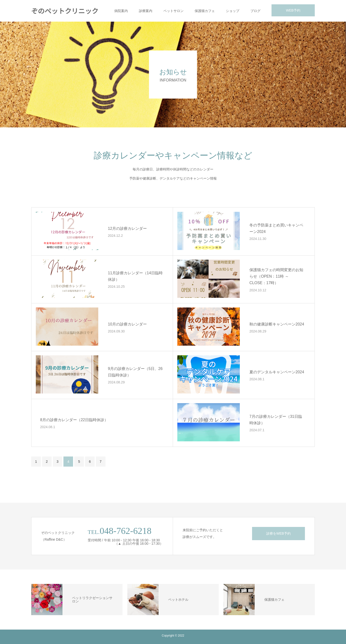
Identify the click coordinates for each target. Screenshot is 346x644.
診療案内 (146, 11)
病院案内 (121, 11)
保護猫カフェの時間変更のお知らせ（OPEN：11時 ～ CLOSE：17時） (276, 276)
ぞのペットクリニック (65, 11)
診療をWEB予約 (278, 533)
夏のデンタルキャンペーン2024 (277, 372)
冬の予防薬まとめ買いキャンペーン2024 (276, 228)
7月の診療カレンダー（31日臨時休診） (276, 420)
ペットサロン (173, 11)
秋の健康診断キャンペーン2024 (277, 324)
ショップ (233, 11)
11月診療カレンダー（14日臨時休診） (135, 276)
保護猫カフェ (205, 11)
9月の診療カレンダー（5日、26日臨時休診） (135, 372)
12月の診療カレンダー (127, 228)
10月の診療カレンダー (127, 324)
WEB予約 (293, 10)
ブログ (255, 11)
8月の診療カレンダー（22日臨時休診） (74, 420)
